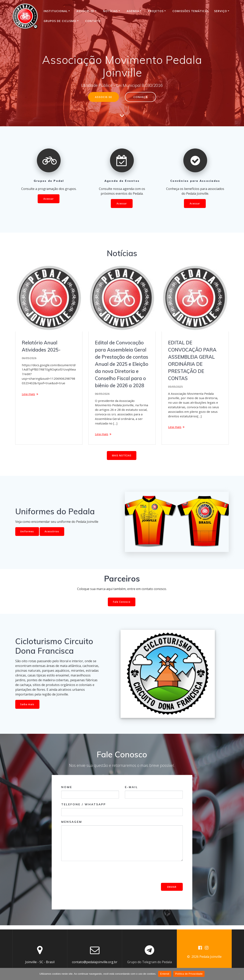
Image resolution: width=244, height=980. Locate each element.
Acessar (49, 199)
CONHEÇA (141, 97)
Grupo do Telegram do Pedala (150, 962)
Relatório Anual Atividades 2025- (41, 347)
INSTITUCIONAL (56, 11)
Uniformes (27, 535)
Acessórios (52, 535)
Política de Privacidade (189, 974)
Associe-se (85, 11)
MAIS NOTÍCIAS (122, 459)
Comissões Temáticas (191, 11)
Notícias (110, 11)
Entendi (165, 974)
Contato (93, 21)
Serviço (221, 11)
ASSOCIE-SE (103, 97)
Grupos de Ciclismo (60, 21)
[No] (239, 974)
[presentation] (91, 876)
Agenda (133, 11)
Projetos (156, 11)
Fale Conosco (122, 606)
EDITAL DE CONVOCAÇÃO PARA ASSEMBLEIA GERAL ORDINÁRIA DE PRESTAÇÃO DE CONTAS (192, 361)
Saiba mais (27, 708)
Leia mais (29, 396)
